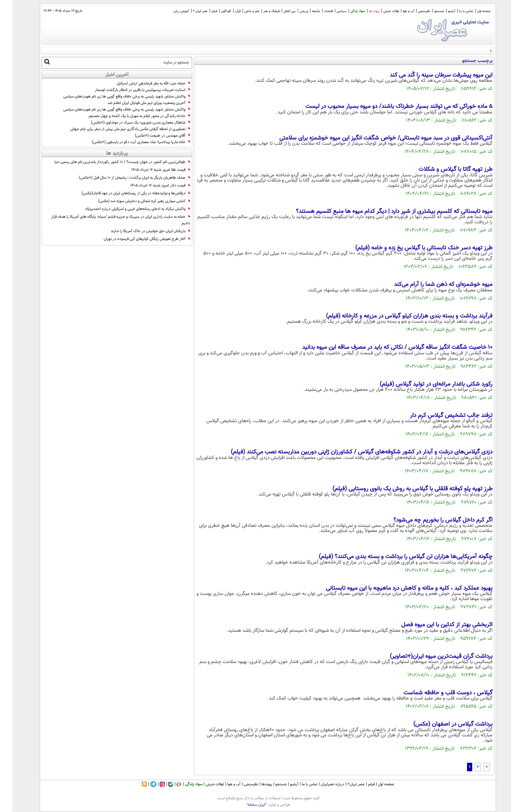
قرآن (225, 11)
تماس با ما (454, 11)
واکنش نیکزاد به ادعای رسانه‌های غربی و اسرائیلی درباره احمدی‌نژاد (125, 209)
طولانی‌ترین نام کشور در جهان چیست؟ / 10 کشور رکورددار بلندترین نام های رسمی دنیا (110, 162)
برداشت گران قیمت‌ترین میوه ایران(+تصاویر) (429, 657)
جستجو (427, 11)
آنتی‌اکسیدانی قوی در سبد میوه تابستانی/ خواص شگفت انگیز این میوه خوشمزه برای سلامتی (373, 138)
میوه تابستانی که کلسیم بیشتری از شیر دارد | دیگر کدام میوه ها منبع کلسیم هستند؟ (382, 212)
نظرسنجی (412, 11)
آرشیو (439, 11)
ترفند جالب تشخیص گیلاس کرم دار (439, 416)
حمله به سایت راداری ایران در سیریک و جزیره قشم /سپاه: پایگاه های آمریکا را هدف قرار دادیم (108, 220)
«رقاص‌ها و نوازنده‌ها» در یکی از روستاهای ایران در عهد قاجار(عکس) (124, 193)
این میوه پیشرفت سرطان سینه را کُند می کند (429, 75)
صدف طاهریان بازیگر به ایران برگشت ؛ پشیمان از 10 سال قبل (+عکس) (122, 178)
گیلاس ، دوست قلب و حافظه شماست (436, 693)
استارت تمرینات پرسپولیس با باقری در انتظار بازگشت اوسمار (130, 90)
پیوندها (254, 784)
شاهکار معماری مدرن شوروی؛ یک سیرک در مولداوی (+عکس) (128, 123)
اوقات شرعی (379, 11)
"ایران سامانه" (244, 805)
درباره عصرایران (320, 784)
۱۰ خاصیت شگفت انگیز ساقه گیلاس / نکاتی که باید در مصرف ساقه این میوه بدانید (385, 347)
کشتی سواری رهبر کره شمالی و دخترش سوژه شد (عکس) (132, 201)
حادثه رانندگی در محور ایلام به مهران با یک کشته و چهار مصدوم (127, 116)
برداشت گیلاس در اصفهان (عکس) (440, 724)
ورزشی (291, 11)
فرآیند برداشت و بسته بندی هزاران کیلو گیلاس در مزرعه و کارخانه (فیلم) (397, 316)
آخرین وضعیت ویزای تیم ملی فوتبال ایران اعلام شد (137, 103)
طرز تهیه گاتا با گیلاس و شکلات (443, 170)
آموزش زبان (169, 11)
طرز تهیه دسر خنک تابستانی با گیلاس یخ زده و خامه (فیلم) (411, 248)
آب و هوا (396, 11)
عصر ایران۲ (344, 784)
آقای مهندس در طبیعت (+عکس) (150, 136)
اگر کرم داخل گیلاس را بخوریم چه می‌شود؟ (431, 520)
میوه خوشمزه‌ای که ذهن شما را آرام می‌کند (431, 285)
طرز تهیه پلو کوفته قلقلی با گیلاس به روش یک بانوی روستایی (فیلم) (400, 489)
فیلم (202, 11)
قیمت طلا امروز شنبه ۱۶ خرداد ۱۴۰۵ (148, 170)
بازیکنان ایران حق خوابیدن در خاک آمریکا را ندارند (138, 231)
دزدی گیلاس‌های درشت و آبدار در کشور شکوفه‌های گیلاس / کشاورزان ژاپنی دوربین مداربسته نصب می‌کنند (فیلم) (349, 452)
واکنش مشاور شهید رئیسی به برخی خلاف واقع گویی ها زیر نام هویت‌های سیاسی (114, 96)
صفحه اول (471, 11)
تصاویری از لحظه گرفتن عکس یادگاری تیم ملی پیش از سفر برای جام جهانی (118, 129)
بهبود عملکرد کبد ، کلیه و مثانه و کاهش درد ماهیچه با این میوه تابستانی (397, 588)
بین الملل (277, 11)
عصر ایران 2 (188, 11)
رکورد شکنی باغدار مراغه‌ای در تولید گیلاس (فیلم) (424, 384)
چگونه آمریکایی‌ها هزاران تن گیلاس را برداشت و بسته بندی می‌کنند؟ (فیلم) (393, 557)
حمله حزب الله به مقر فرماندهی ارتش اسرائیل (141, 83)
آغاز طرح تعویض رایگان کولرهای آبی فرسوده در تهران (135, 239)
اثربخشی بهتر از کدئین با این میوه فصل (434, 625)
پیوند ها (362, 11)
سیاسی (329, 11)
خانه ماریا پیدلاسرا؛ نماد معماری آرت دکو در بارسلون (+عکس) (129, 142)
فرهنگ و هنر (259, 11)
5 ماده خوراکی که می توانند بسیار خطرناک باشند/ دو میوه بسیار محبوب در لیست (387, 107)
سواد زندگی (345, 11)
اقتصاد (316, 11)
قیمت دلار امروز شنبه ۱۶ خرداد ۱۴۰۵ (148, 185)
